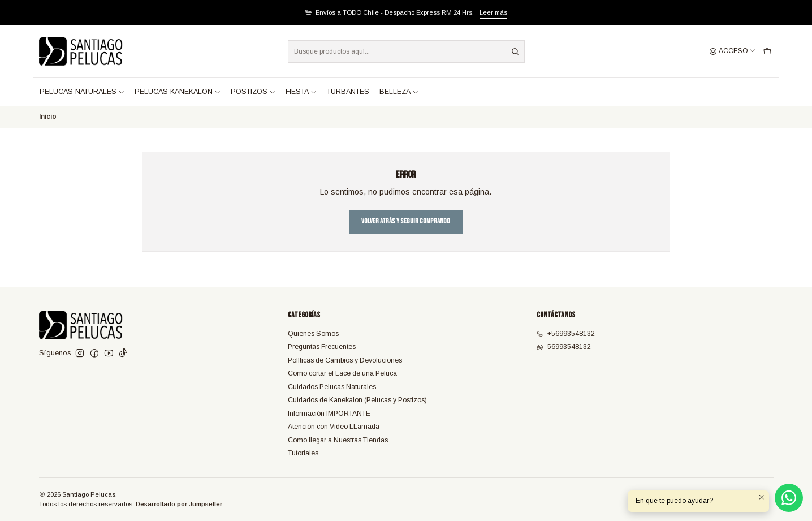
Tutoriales (303, 453)
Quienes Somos (313, 334)
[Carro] (767, 52)
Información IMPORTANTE (329, 414)
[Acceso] (733, 52)
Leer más (493, 12)
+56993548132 (566, 334)
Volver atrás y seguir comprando (406, 221)
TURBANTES (348, 92)
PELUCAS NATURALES (82, 92)
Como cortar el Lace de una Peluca (342, 373)
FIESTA (301, 92)
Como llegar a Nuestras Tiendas (338, 440)
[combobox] (406, 51)
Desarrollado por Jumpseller (179, 504)
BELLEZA (399, 92)
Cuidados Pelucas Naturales (332, 387)
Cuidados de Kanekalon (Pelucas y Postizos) (357, 400)
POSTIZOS (253, 92)
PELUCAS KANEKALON (178, 92)
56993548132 (564, 347)
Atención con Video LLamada (334, 427)
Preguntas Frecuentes (322, 347)
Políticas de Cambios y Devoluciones (345, 360)
